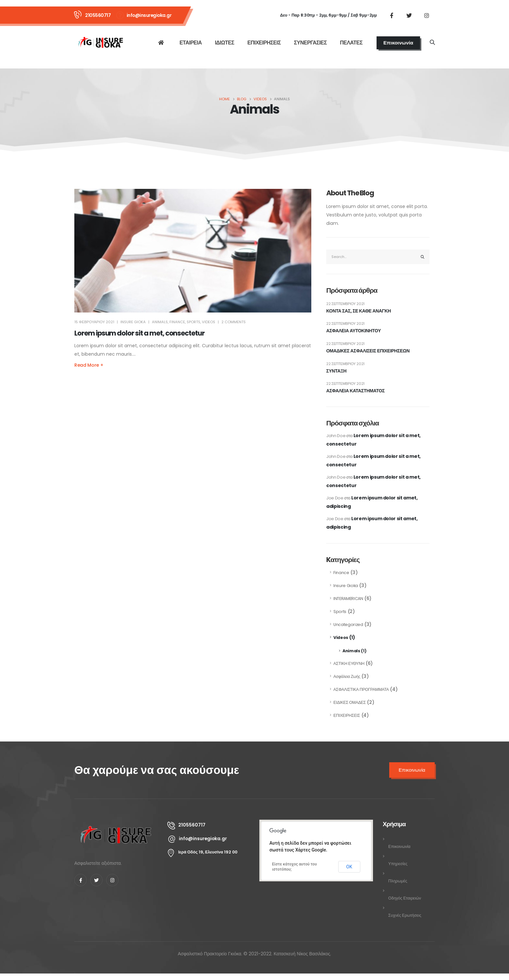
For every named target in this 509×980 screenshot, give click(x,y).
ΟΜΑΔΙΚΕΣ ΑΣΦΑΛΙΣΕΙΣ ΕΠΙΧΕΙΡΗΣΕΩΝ (368, 351)
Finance (177, 322)
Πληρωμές (398, 881)
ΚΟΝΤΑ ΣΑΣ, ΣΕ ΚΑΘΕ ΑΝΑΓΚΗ (359, 311)
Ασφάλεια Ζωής (347, 676)
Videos (209, 322)
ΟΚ (349, 867)
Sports (193, 322)
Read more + (89, 365)
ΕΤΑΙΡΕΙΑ (191, 43)
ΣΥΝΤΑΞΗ (336, 371)
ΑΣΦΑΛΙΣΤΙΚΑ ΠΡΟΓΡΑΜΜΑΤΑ (361, 689)
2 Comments (234, 322)
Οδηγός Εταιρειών (405, 898)
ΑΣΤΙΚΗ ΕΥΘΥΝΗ (349, 663)
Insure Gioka (346, 586)
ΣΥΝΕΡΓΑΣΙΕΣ (310, 43)
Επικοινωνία (398, 43)
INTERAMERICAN (348, 599)
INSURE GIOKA (133, 322)
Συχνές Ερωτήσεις (405, 915)
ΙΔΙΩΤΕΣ (225, 43)
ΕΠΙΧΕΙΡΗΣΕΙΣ (264, 43)
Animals (160, 322)
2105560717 (98, 15)
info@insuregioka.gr (149, 15)
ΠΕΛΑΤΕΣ (351, 43)
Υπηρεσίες (398, 864)
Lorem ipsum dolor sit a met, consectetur (139, 333)
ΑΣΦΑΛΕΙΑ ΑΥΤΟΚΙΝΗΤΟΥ (354, 331)
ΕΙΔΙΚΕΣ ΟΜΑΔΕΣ (350, 702)
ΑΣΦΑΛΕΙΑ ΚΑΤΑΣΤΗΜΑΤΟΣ (355, 391)
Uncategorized (348, 625)
